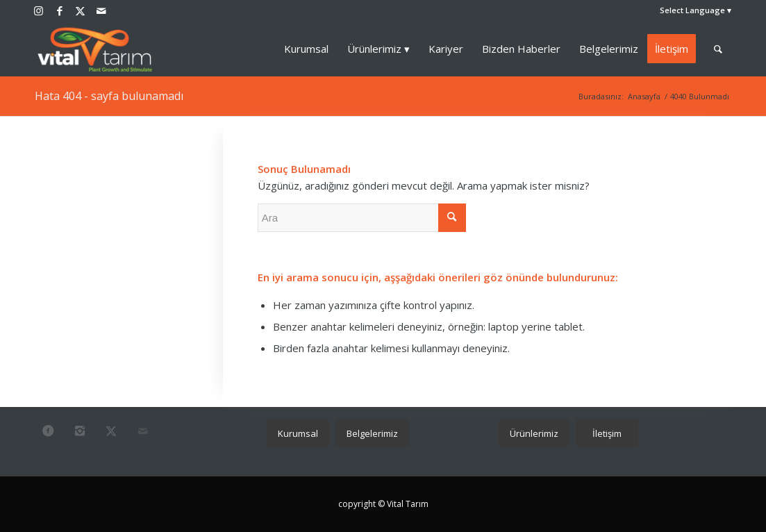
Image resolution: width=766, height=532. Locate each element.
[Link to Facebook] (59, 10)
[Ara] (718, 49)
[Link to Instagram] (39, 10)
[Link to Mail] (101, 10)
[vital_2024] (95, 49)
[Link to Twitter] (80, 10)
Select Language (692, 10)
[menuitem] (692, 10)
